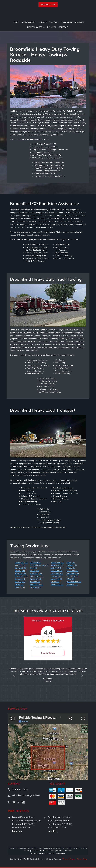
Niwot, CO (71, 568)
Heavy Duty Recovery (71, 848)
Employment (60, 854)
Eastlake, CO (36, 562)
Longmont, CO (57, 573)
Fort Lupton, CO (37, 576)
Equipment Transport (73, 22)
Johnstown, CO (57, 565)
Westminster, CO (74, 582)
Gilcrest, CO (35, 582)
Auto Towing (28, 22)
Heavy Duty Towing (48, 22)
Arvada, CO (20, 565)
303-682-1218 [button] (48, 5)
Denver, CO (20, 582)
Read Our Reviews (48, 653)
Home (16, 22)
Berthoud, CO (20, 568)
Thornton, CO (72, 576)
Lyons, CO (55, 582)
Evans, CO (35, 571)
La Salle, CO (56, 568)
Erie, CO (34, 568)
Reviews (52, 27)
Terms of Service (69, 859)
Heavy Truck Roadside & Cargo (43, 851)
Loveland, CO (56, 579)
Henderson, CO (37, 584)
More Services (36, 27)
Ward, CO (71, 579)
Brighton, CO (20, 573)
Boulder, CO (20, 571)
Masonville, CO (57, 584)
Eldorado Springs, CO (39, 565)
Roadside (60, 851)
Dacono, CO (20, 579)
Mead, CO (71, 562)
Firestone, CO (36, 573)
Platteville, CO (73, 573)
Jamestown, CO (57, 562)
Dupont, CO (20, 587)
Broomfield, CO (21, 576)
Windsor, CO (72, 584)
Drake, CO (19, 584)
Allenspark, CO (21, 562)
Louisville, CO (56, 576)
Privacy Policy (82, 859)
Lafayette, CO (57, 571)
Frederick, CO (36, 579)
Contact (64, 27)
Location (17, 831)
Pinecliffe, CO (72, 571)
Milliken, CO (72, 565)
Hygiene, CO (36, 587)
